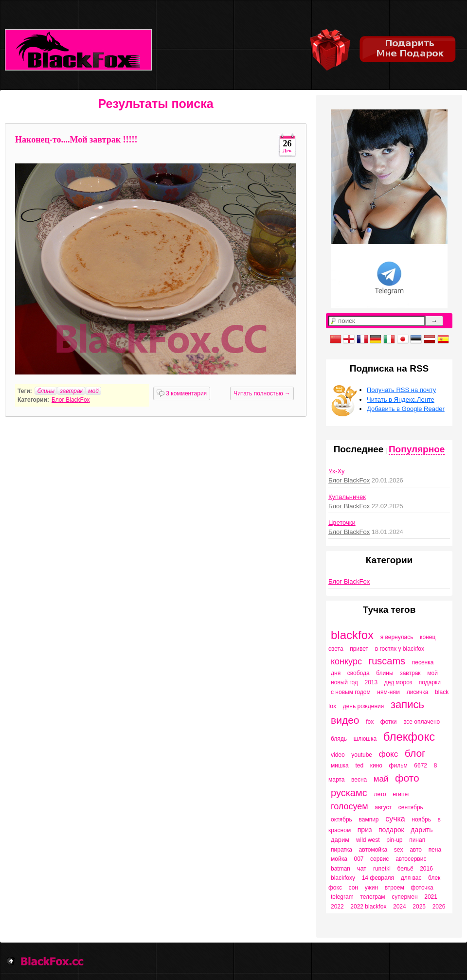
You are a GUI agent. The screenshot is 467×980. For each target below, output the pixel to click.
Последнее (359, 449)
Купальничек (347, 497)
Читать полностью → (262, 393)
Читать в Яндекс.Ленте (401, 400)
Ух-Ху (336, 471)
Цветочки (342, 523)
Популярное (417, 449)
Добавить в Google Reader (406, 409)
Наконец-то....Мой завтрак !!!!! (76, 140)
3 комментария (182, 393)
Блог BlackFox (71, 400)
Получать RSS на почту (401, 390)
